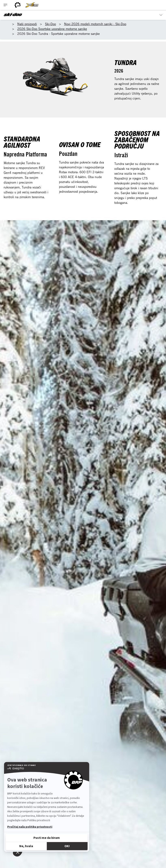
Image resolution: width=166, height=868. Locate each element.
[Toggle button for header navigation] (5, 5)
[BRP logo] (18, 5)
